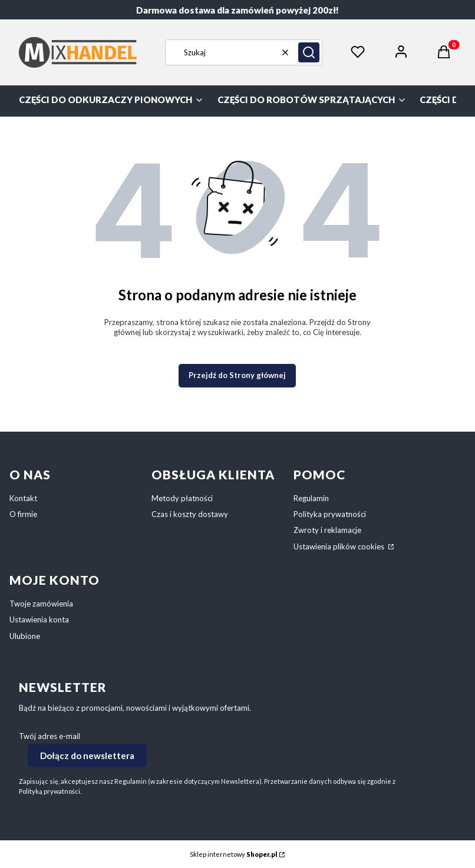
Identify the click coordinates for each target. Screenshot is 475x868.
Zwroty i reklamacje (327, 530)
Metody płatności (182, 498)
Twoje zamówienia (41, 604)
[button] (309, 52)
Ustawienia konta (39, 619)
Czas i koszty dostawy (190, 514)
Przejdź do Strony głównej (237, 375)
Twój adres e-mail (50, 736)
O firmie (23, 514)
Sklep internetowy (233, 854)
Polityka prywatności (330, 514)
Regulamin (311, 498)
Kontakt (23, 498)
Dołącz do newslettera (87, 755)
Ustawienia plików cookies (340, 546)
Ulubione (25, 636)
